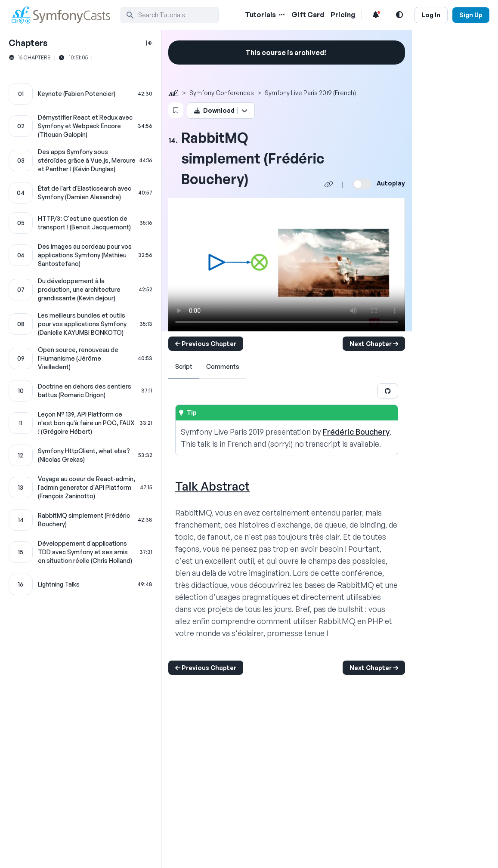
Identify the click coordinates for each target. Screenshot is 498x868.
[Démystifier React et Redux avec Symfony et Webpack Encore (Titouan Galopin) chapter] (80, 126)
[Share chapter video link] (329, 184)
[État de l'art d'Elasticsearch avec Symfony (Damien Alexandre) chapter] (80, 193)
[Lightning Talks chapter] (80, 584)
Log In (431, 15)
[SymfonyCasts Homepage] (65, 15)
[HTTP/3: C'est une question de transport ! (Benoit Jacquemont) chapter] (80, 223)
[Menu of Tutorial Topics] (281, 15)
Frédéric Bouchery (356, 432)
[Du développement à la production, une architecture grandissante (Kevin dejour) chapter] (80, 290)
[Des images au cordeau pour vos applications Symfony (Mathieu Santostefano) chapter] (80, 255)
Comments (223, 366)
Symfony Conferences (222, 93)
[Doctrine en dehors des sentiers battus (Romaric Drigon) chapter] (80, 391)
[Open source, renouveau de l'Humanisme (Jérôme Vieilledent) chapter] (80, 358)
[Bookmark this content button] (176, 110)
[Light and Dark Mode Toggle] (399, 15)
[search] (170, 15)
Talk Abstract (212, 486)
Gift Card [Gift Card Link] (308, 15)
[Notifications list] (376, 15)
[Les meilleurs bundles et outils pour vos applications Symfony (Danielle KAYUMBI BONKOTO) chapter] (80, 324)
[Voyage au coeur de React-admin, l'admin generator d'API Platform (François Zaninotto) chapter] (80, 488)
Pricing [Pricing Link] (343, 15)
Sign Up (471, 15)
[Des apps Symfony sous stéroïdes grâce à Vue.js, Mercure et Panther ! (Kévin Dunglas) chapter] (80, 161)
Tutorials (260, 15)
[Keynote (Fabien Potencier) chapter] (80, 94)
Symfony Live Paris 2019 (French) (310, 93)
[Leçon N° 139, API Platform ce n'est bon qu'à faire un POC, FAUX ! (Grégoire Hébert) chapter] (80, 423)
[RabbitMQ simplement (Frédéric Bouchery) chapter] (80, 520)
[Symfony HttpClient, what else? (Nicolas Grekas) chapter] (80, 455)
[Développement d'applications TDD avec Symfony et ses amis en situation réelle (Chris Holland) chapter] (80, 552)
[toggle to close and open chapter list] (149, 43)
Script (184, 366)
